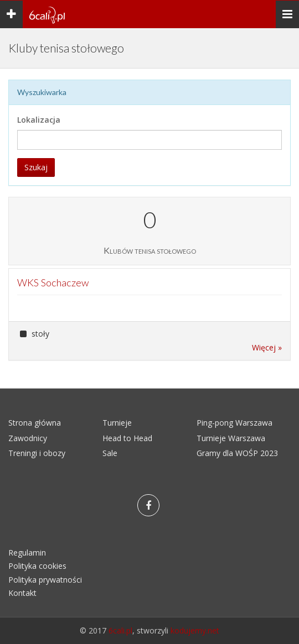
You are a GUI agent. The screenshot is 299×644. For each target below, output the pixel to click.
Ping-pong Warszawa (234, 423)
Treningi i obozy (37, 453)
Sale (110, 453)
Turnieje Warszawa (231, 438)
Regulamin (27, 553)
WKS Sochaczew (53, 282)
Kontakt (22, 593)
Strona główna (35, 423)
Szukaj (36, 167)
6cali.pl (120, 630)
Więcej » (267, 347)
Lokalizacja (39, 120)
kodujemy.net (195, 630)
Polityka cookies (37, 566)
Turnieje (117, 423)
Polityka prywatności (45, 580)
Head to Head (127, 438)
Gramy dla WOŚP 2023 (237, 453)
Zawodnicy (28, 438)
